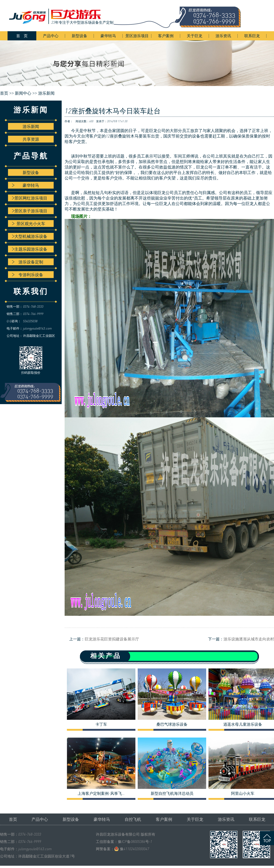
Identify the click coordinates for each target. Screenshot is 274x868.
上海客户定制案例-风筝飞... (101, 793)
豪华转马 (108, 36)
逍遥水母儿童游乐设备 (243, 724)
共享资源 (31, 139)
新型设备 (79, 36)
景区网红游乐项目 (30, 198)
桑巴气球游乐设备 (172, 724)
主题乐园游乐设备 (30, 249)
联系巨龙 (252, 36)
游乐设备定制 (28, 262)
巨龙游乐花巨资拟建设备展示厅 (112, 639)
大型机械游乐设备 (30, 236)
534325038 (30, 321)
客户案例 (166, 36)
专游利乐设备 (28, 275)
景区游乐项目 (137, 36)
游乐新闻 (46, 93)
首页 (13, 819)
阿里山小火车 (243, 793)
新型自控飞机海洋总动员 (172, 793)
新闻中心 (23, 93)
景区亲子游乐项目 (30, 211)
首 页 (22, 36)
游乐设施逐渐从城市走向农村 (249, 639)
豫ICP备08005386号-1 (135, 842)
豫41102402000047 (134, 849)
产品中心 (51, 36)
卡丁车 (101, 724)
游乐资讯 (223, 36)
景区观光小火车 (29, 223)
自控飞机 (133, 819)
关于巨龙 (195, 36)
